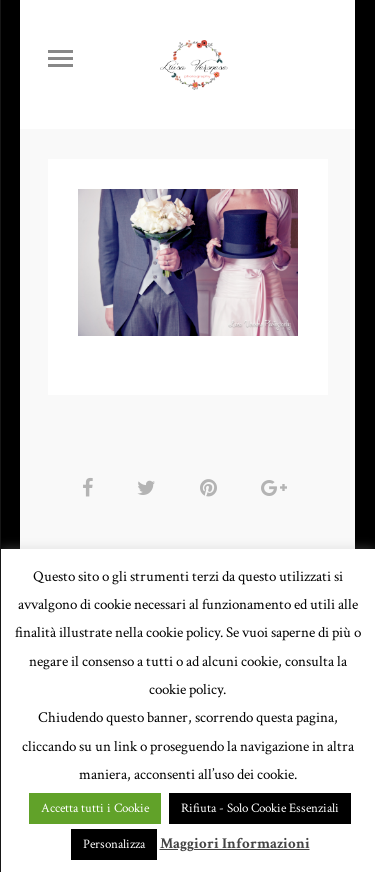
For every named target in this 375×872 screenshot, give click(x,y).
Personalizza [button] (114, 844)
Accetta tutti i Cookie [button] (95, 808)
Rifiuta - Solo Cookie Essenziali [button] (260, 808)
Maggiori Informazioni (235, 843)
